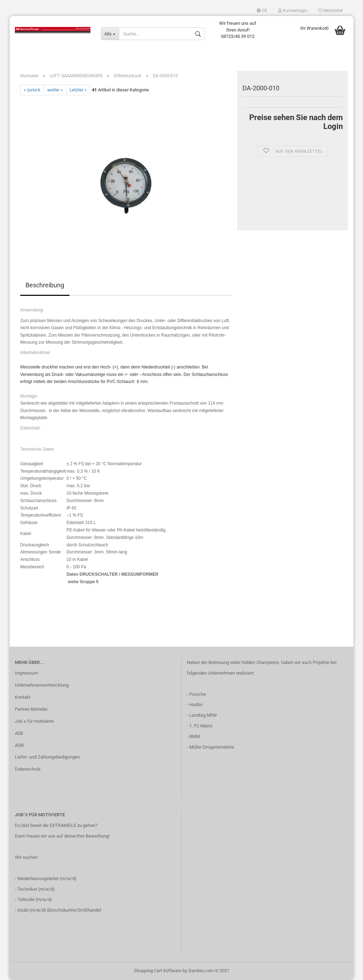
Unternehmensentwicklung (42, 685)
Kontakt (23, 697)
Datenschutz (28, 769)
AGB (19, 745)
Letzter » (78, 90)
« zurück (32, 90)
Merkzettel (330, 11)
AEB (19, 733)
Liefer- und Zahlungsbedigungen (47, 757)
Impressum (26, 673)
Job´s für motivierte (34, 721)
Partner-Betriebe (31, 709)
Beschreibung (45, 285)
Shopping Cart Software (158, 971)
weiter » (55, 90)
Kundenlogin (293, 11)
